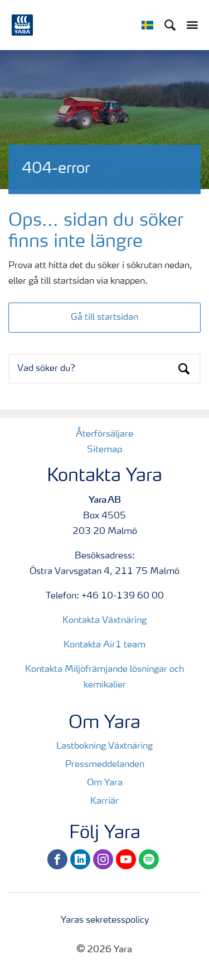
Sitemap (104, 450)
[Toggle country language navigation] (147, 25)
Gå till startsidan (104, 318)
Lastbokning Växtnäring (104, 746)
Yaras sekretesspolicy (105, 920)
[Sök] (170, 25)
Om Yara (105, 783)
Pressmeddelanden (105, 765)
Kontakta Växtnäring (104, 621)
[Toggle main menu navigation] (189, 25)
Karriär (104, 801)
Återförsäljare (104, 434)
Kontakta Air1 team (104, 645)
